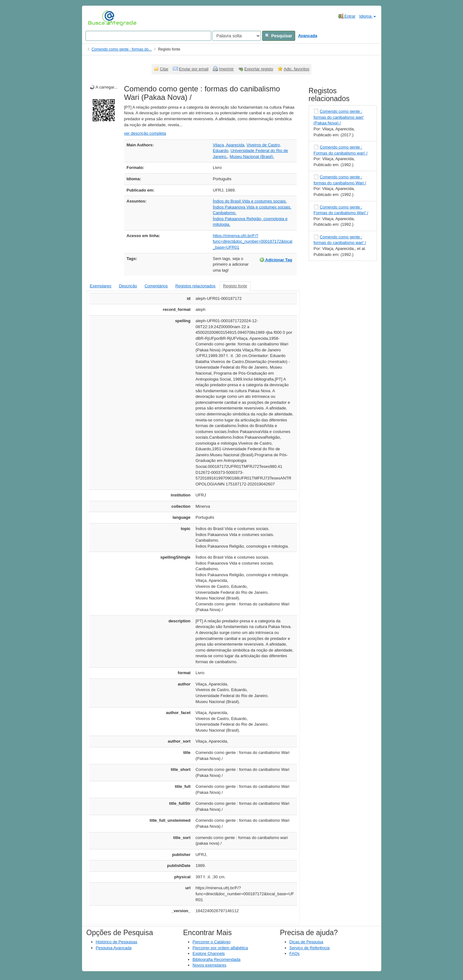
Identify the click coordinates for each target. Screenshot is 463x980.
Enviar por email (194, 69)
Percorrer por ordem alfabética (220, 948)
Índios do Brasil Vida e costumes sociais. (250, 201)
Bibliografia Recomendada (217, 959)
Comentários (156, 286)
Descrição (128, 286)
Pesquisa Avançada (114, 948)
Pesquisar (279, 36)
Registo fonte (235, 286)
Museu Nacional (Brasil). (252, 157)
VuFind (98, 18)
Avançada (308, 36)
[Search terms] (148, 36)
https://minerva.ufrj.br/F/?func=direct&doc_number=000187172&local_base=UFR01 (253, 241)
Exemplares (101, 286)
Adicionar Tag (276, 260)
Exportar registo (259, 69)
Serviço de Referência (310, 948)
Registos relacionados (196, 286)
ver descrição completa (145, 133)
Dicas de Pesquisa (306, 942)
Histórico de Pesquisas (117, 942)
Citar (164, 69)
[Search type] (237, 36)
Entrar (347, 16)
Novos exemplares (210, 965)
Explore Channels (209, 953)
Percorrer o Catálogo (212, 942)
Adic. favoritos (296, 69)
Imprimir (226, 69)
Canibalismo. (225, 213)
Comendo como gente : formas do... (121, 49)
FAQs (295, 953)
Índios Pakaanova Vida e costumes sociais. (252, 207)
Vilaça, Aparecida (229, 145)
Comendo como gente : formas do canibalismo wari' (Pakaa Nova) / (339, 117)
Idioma (368, 16)
